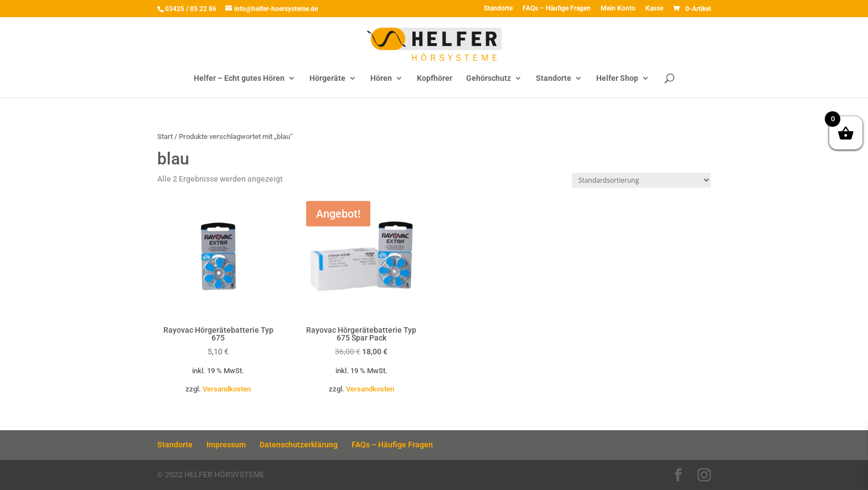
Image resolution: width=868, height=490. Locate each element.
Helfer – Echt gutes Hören (239, 78)
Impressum (226, 445)
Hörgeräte (327, 78)
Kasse (654, 9)
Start (165, 136)
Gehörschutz (489, 78)
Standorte (498, 9)
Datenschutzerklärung (299, 445)
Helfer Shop (617, 78)
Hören (381, 78)
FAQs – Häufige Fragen (557, 9)
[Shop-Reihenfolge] (641, 180)
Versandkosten (227, 389)
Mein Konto (618, 9)
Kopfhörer (435, 78)
